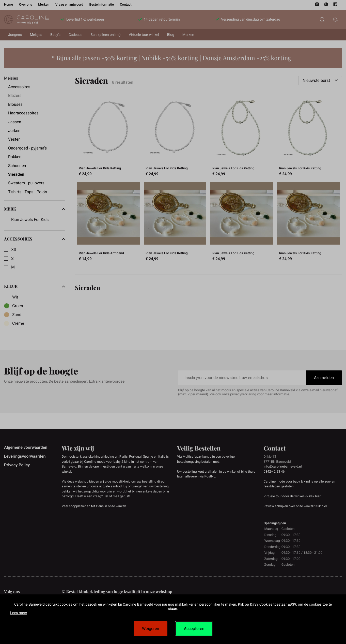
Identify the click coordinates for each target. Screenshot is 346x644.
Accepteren (194, 629)
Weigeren (151, 629)
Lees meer (19, 613)
